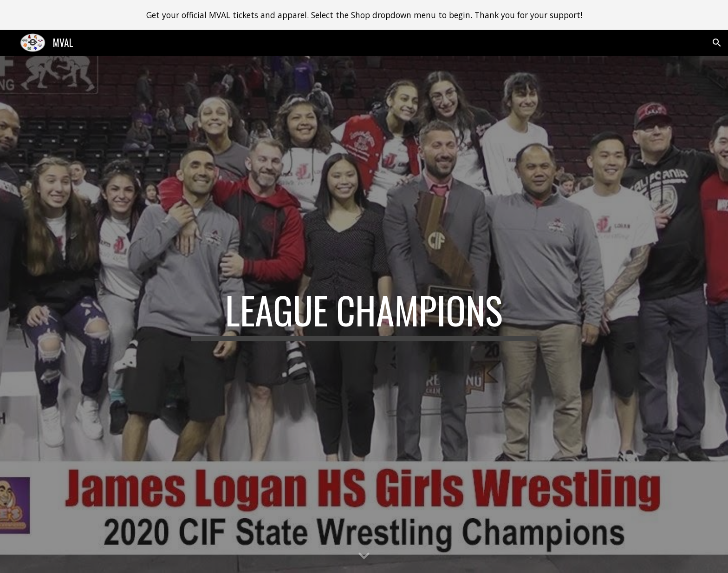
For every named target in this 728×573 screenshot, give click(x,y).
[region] (364, 15)
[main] (364, 314)
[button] (717, 43)
